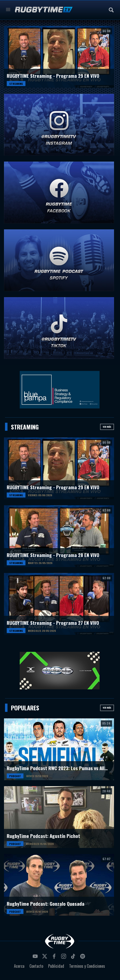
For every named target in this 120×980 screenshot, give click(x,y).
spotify (83, 958)
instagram (64, 958)
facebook (55, 958)
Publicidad (56, 966)
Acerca (19, 966)
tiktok (74, 958)
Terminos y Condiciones (87, 966)
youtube (36, 958)
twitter (45, 958)
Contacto (36, 966)
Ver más (107, 427)
